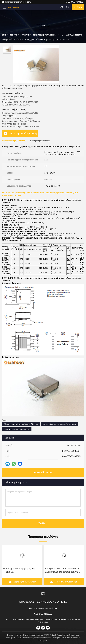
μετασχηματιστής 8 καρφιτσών (17, 429)
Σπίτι (4, 35)
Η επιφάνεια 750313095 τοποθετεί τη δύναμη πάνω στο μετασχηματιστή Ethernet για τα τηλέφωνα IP (62, 571)
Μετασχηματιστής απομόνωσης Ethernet (21, 424)
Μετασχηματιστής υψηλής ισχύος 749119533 (19, 570)
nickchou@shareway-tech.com (16, 2)
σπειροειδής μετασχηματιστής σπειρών (59, 424)
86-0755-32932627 (75, 2)
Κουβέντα (78, 7)
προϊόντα (13, 35)
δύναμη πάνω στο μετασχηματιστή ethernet (39, 35)
